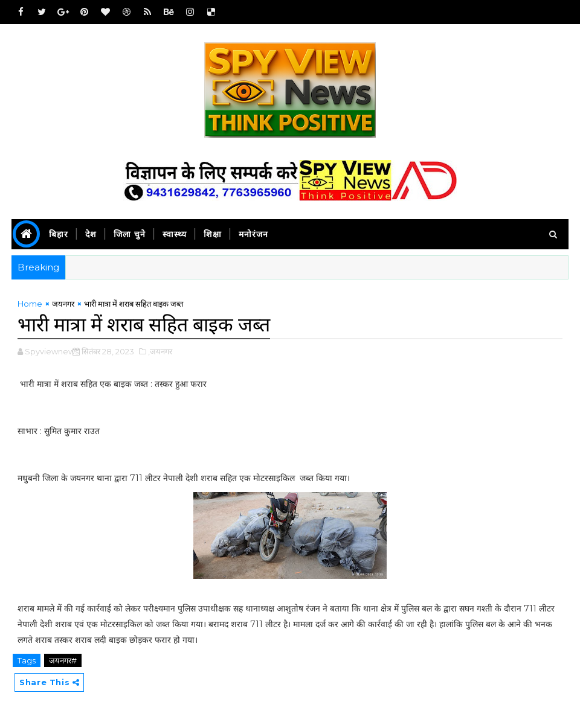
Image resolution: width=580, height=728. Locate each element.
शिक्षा (213, 234)
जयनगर (63, 304)
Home (30, 304)
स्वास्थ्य (175, 234)
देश (91, 234)
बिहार (59, 234)
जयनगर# (63, 660)
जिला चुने (130, 234)
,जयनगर (160, 351)
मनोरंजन (253, 234)
